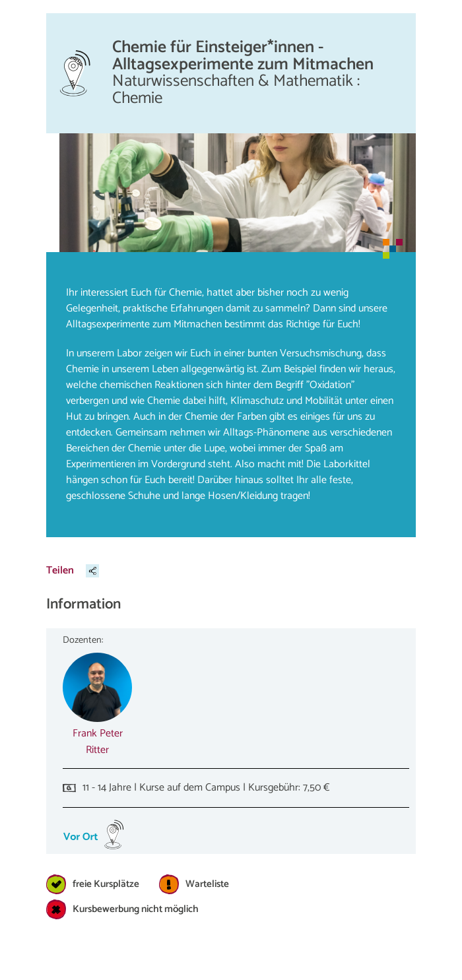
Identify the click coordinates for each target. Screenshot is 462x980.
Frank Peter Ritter (98, 742)
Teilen (60, 571)
